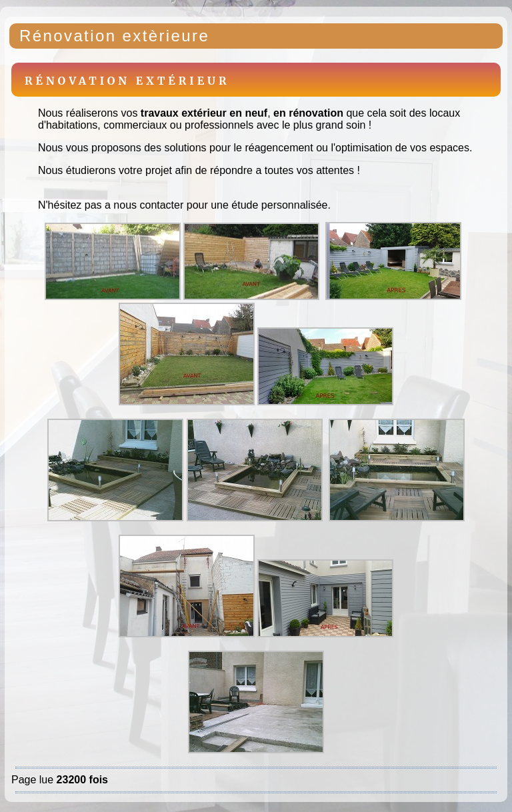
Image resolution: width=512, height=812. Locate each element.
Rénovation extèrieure (114, 36)
